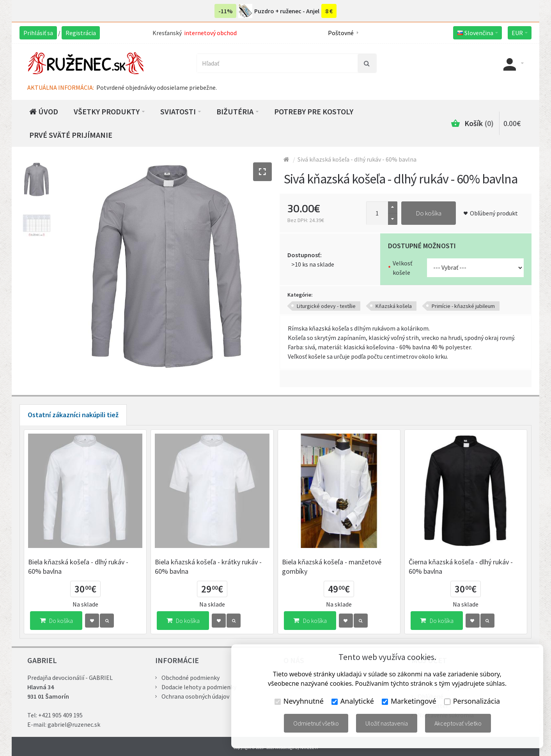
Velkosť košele (402, 268)
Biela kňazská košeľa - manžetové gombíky (332, 567)
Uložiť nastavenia (387, 723)
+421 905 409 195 (60, 715)
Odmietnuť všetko (316, 723)
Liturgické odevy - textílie (326, 306)
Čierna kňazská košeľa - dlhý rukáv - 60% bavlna (461, 567)
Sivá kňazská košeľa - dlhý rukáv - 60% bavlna (357, 159)
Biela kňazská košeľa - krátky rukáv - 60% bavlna (208, 567)
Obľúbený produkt (494, 213)
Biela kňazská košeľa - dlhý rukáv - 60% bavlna (78, 567)
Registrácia (81, 33)
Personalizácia (472, 701)
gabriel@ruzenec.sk (74, 724)
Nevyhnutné (299, 701)
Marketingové (409, 701)
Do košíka (429, 213)
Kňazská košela (394, 306)
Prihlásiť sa (38, 33)
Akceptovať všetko (458, 723)
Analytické (353, 701)
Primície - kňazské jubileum (463, 306)
